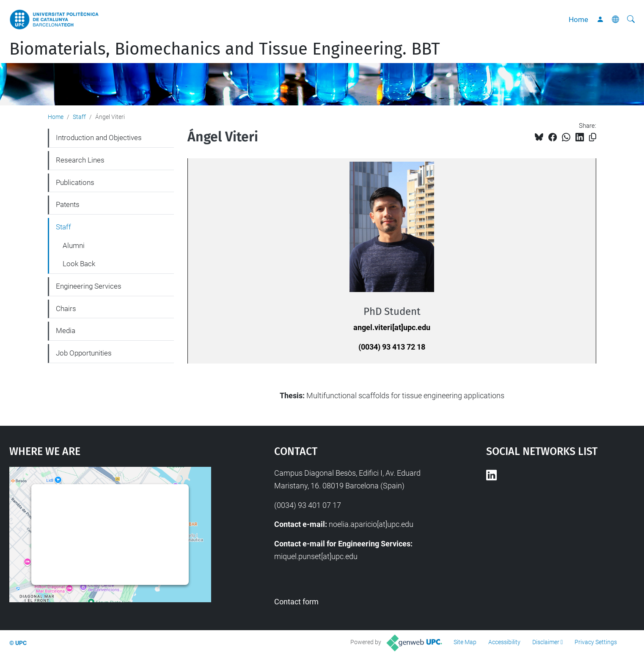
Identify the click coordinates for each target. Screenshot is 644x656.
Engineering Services (89, 286)
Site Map (465, 642)
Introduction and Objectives (99, 138)
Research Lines (80, 160)
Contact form (296, 602)
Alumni (74, 245)
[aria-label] (631, 19)
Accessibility (504, 642)
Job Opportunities (84, 353)
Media (66, 331)
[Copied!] (593, 137)
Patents (68, 204)
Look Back (79, 264)
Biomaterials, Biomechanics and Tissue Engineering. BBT (225, 49)
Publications (75, 182)
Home (578, 19)
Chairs (66, 309)
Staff (79, 117)
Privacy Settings (596, 642)
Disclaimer (546, 642)
